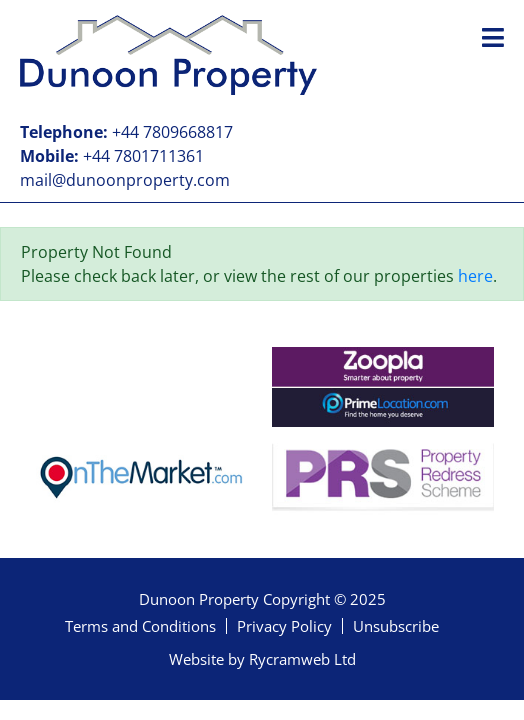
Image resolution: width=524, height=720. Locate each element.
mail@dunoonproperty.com (125, 180)
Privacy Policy (284, 626)
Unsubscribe (396, 626)
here (475, 276)
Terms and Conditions (140, 626)
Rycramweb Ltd (302, 659)
